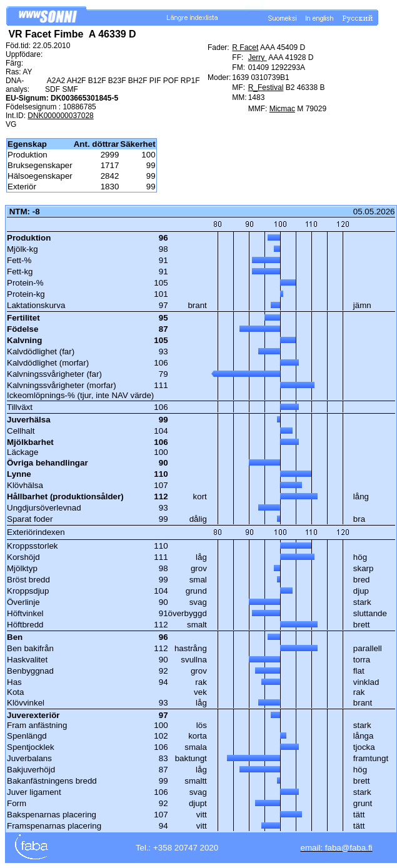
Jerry (258, 57)
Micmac (282, 109)
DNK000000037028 (60, 116)
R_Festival (266, 87)
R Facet (245, 47)
